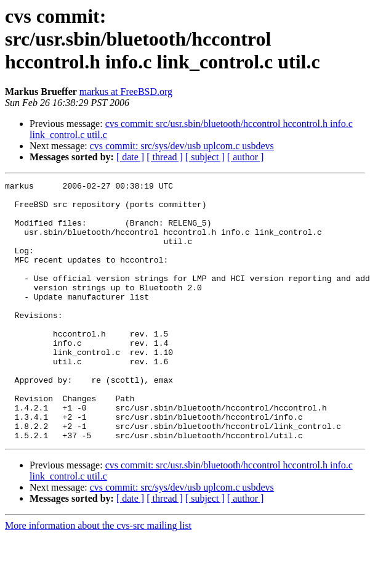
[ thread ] (165, 157)
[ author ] (246, 157)
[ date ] (130, 157)
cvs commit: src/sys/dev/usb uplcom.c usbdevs (182, 146)
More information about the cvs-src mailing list (98, 577)
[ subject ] (205, 157)
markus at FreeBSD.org (126, 92)
